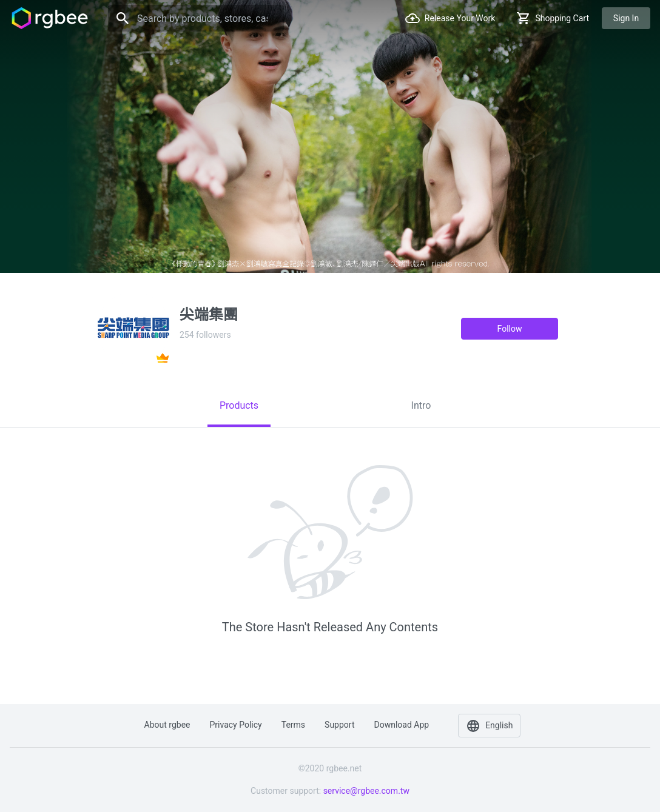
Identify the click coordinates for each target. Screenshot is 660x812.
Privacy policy (236, 725)
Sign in (626, 18)
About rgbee (167, 725)
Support (339, 725)
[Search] (196, 18)
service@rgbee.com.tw (366, 791)
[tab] (239, 406)
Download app (401, 725)
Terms (293, 725)
